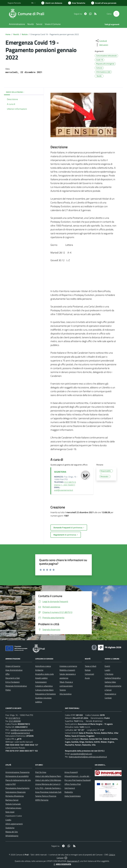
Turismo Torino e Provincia (46, 796)
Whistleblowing (12, 836)
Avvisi (87, 678)
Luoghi (107, 670)
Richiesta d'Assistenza (15, 796)
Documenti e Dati (13, 678)
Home (8, 34)
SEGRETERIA (60, 472)
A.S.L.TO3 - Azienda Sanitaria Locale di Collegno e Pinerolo (59, 788)
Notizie (25, 34)
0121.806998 (15, 721)
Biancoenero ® (73, 861)
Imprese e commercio (68, 666)
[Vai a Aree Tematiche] (77, 3)
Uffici (8, 674)
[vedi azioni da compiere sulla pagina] (102, 45)
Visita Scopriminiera (72, 796)
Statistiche (10, 828)
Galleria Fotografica (113, 678)
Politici (8, 690)
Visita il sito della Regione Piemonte (50, 776)
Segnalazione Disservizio (16, 792)
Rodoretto (69, 792)
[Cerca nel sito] (116, 14)
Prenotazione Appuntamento (17, 788)
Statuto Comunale (13, 804)
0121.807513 (14, 718)
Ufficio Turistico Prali (73, 784)
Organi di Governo (13, 666)
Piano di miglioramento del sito (18, 780)
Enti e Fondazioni (13, 682)
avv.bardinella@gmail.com (81, 754)
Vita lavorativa (65, 694)
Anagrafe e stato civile (44, 674)
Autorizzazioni (41, 682)
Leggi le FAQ (11, 784)
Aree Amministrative (14, 670)
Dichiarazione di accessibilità (17, 776)
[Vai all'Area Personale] (104, 3)
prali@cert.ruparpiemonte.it (22, 730)
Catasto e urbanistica (44, 686)
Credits (8, 820)
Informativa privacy (13, 808)
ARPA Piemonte (42, 800)
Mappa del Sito (12, 832)
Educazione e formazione (45, 694)
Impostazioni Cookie (14, 816)
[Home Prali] (27, 14)
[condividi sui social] (101, 41)
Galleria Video (110, 682)
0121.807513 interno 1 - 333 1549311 (65, 483)
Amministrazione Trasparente (17, 772)
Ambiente (39, 670)
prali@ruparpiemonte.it (64, 490)
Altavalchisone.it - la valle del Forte (79, 776)
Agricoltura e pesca (43, 666)
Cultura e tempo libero (44, 690)
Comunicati (89, 674)
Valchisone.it (70, 788)
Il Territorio (109, 674)
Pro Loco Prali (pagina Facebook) (78, 780)
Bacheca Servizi (12, 800)
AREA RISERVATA (62, 864)
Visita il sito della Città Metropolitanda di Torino (55, 780)
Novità (16, 34)
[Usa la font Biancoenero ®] (52, 3)
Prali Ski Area (41, 772)
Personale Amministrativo (16, 686)
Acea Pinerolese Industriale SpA (48, 792)
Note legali (10, 812)
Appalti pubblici (41, 678)
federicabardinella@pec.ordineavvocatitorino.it (88, 757)
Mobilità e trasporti (67, 670)
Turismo (63, 690)
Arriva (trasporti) (71, 772)
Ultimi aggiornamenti (14, 824)
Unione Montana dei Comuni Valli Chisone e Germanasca (59, 784)
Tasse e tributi (91, 666)
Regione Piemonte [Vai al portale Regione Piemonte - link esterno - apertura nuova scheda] (14, 3)
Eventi (107, 666)
